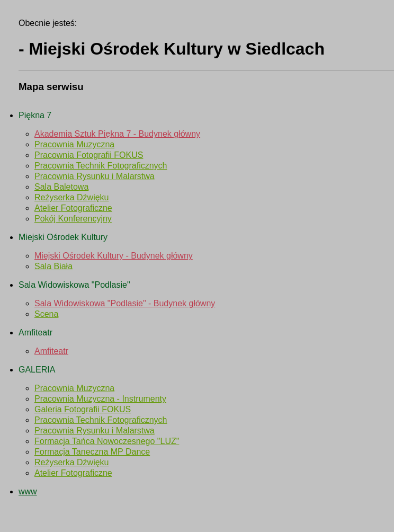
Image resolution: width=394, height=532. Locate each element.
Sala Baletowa (61, 187)
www (28, 491)
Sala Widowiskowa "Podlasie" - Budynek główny (125, 303)
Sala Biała (53, 266)
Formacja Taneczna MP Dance (92, 452)
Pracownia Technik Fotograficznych (101, 166)
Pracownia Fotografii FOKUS (89, 155)
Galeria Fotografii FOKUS (83, 409)
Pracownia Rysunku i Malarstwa (95, 176)
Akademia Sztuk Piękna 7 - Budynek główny (117, 134)
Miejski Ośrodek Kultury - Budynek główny (114, 256)
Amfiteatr (51, 351)
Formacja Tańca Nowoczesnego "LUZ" (107, 441)
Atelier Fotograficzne (73, 208)
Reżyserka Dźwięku (71, 197)
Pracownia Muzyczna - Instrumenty (100, 399)
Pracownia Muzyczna (74, 144)
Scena (46, 314)
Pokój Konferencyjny (73, 219)
